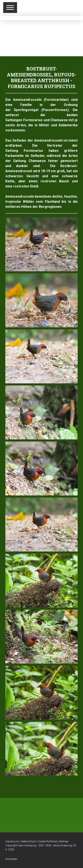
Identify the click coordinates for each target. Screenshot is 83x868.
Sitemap (64, 841)
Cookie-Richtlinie (47, 841)
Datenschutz (28, 841)
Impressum (12, 841)
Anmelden (11, 859)
